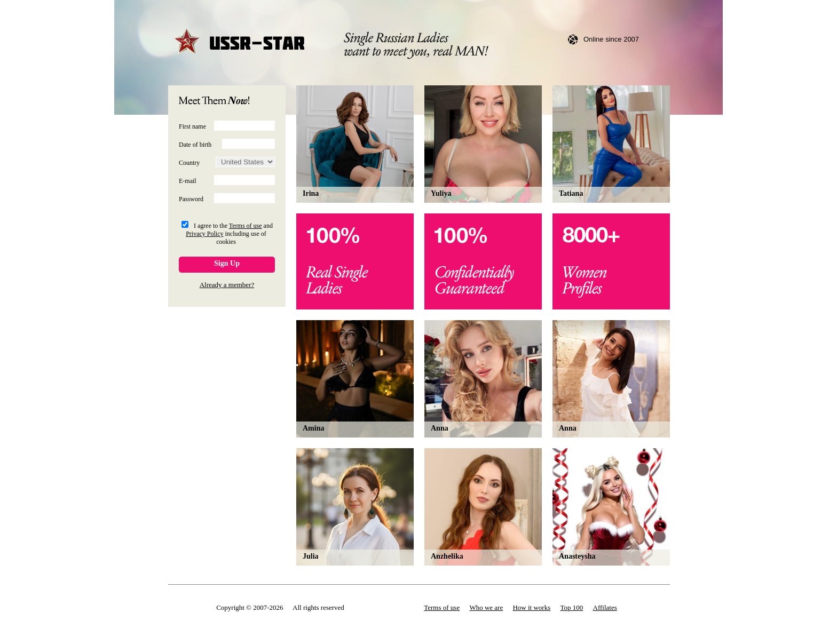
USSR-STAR (240, 42)
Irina (311, 193)
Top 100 (572, 607)
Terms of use (246, 226)
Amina (313, 428)
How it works (531, 607)
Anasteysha (577, 556)
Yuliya (441, 193)
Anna (440, 428)
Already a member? (227, 285)
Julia (311, 556)
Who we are (486, 607)
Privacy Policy (204, 234)
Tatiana (571, 193)
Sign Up (227, 263)
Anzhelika (447, 556)
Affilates (605, 607)
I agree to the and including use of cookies (229, 234)
